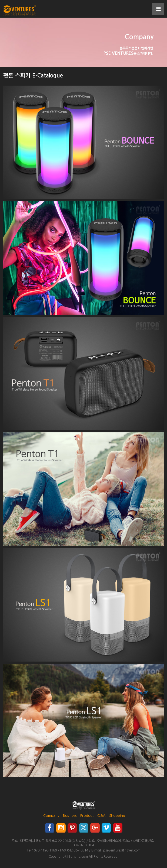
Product (87, 816)
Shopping (117, 816)
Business (70, 816)
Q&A (101, 816)
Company (51, 816)
